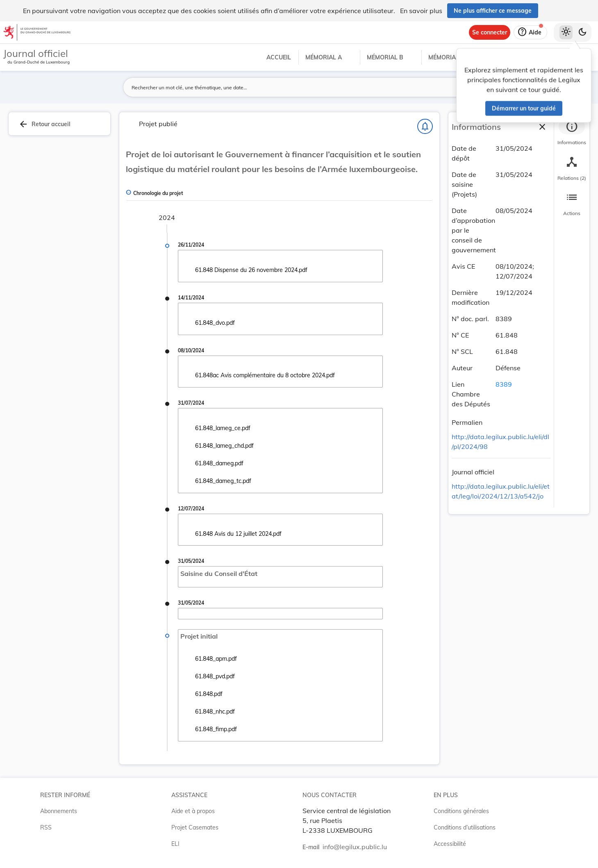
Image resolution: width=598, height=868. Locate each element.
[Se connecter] (490, 32)
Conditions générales (461, 811)
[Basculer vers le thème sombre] (582, 32)
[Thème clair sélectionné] (566, 32)
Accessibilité (450, 844)
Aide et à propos (193, 811)
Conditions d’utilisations (465, 827)
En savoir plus (421, 11)
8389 (504, 384)
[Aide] (530, 32)
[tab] (572, 133)
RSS (46, 827)
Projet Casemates (195, 827)
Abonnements (59, 811)
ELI (175, 844)
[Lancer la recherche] (441, 87)
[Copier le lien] (494, 424)
